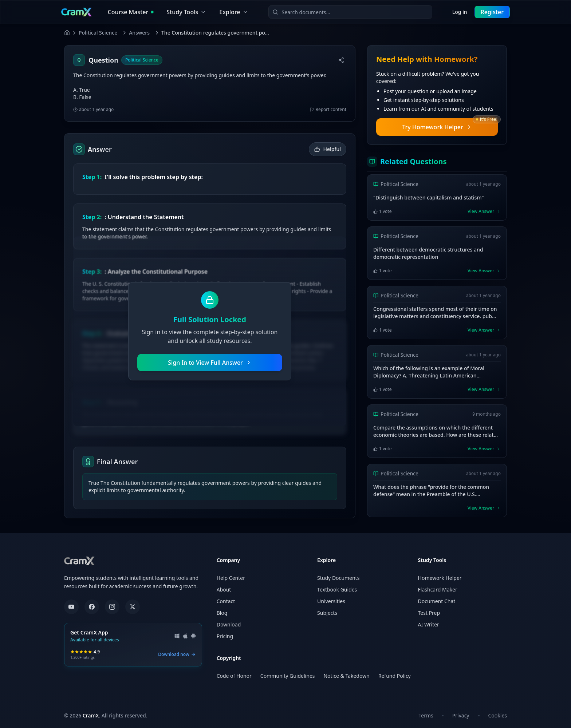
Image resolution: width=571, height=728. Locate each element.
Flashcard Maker (438, 589)
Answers (139, 33)
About (224, 589)
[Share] (341, 60)
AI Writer (429, 624)
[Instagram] (112, 607)
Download (229, 624)
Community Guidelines (288, 676)
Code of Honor (234, 676)
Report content (328, 110)
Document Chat (437, 601)
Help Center (231, 578)
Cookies (498, 715)
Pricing (225, 636)
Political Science (98, 33)
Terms (426, 715)
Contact (226, 601)
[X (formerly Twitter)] (133, 607)
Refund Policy (395, 676)
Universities (331, 601)
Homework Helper (440, 578)
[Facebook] (92, 607)
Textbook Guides (337, 589)
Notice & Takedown (346, 676)
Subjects (327, 613)
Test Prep (429, 613)
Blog (222, 613)
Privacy (461, 715)
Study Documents (338, 578)
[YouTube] (71, 607)
